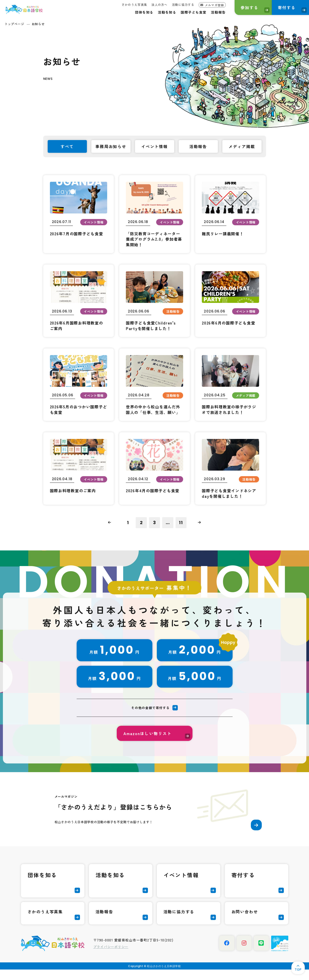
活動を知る (161, 12)
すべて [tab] (67, 147)
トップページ (14, 24)
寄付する (284, 8)
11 (181, 531)
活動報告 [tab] (198, 147)
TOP (297, 969)
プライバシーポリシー (111, 957)
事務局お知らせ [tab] (111, 147)
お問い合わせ (245, 922)
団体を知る (139, 12)
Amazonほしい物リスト (148, 743)
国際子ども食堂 (188, 12)
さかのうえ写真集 (129, 5)
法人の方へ (154, 5)
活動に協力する (177, 5)
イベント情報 (181, 885)
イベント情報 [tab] (154, 147)
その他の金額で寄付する (150, 717)
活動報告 (213, 12)
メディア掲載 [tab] (242, 147)
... (168, 531)
